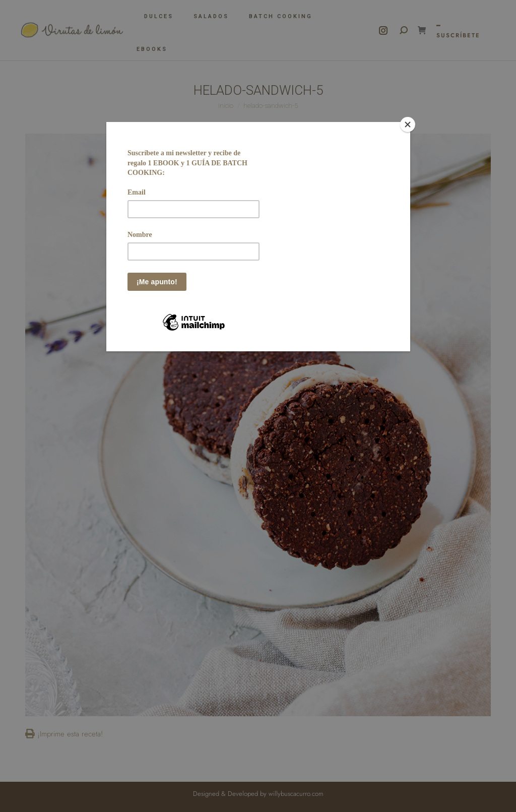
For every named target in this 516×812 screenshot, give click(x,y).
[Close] (408, 124)
